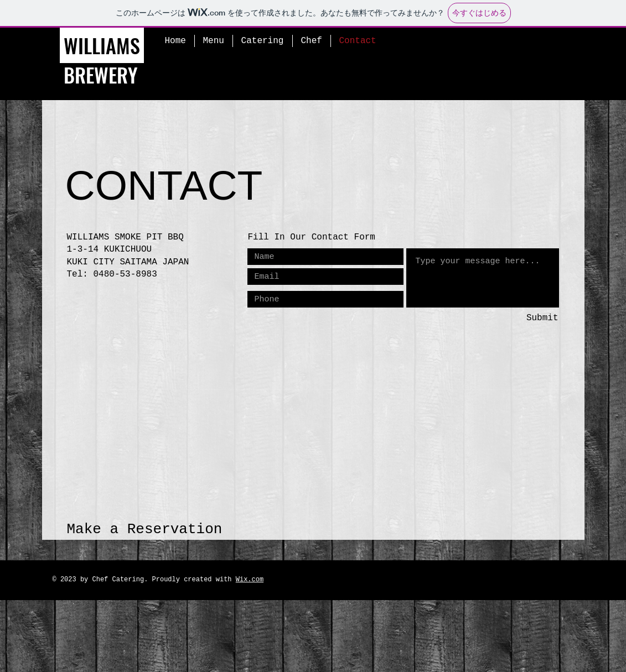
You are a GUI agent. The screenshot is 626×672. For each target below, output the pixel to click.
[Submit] (519, 318)
